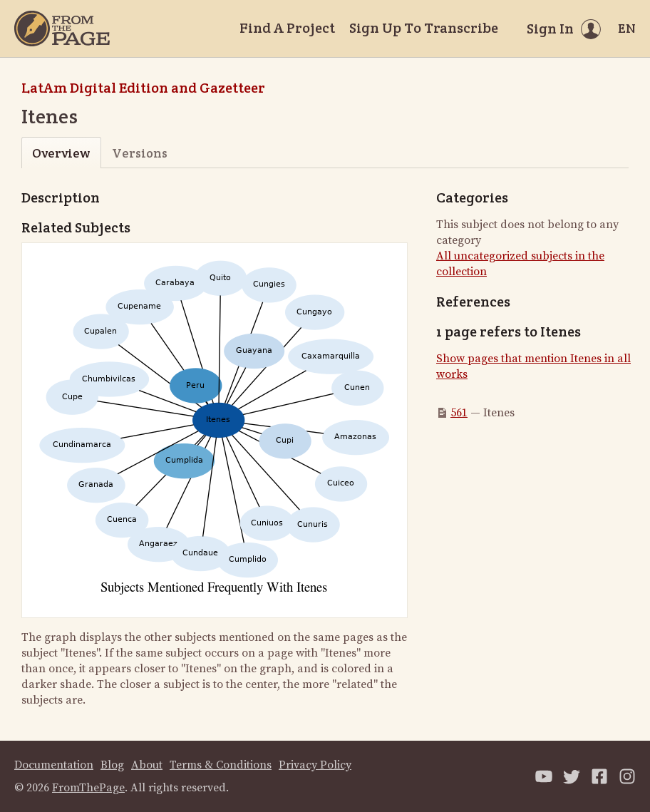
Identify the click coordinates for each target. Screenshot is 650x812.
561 (459, 413)
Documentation (54, 765)
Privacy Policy (315, 765)
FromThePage (88, 788)
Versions (140, 153)
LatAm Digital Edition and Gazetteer (143, 88)
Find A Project (287, 28)
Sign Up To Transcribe (424, 28)
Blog (112, 765)
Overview (61, 153)
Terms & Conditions (221, 765)
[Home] (62, 29)
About (147, 765)
